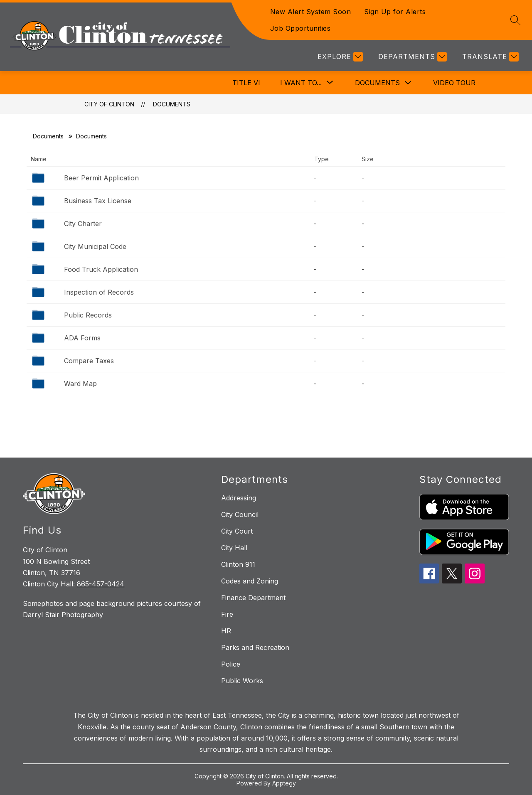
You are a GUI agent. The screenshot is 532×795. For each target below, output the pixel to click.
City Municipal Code (95, 246)
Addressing (239, 498)
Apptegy (284, 783)
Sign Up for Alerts (395, 12)
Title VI (246, 83)
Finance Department (253, 598)
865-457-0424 (101, 584)
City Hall (234, 548)
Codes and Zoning (250, 581)
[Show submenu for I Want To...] (301, 83)
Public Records (88, 315)
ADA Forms (82, 338)
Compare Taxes (89, 361)
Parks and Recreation (255, 647)
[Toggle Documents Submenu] (408, 83)
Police (231, 664)
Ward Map (80, 384)
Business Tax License (98, 201)
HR (226, 631)
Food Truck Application (101, 269)
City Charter (83, 224)
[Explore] (339, 57)
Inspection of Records (99, 292)
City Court (237, 531)
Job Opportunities (300, 28)
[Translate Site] (489, 57)
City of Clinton (109, 104)
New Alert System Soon (311, 12)
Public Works (242, 681)
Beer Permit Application (101, 178)
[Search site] (515, 20)
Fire (227, 614)
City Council (240, 514)
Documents (377, 83)
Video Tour (454, 83)
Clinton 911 (238, 564)
